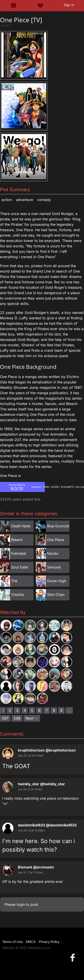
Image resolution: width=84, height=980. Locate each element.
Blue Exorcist (58, 526)
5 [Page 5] (32, 710)
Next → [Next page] (32, 718)
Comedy (44, 200)
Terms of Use (12, 942)
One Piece (56, 540)
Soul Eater (20, 567)
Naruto (53, 553)
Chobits (18, 595)
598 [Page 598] (17, 718)
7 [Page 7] (47, 710)
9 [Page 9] (61, 710)
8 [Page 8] (54, 710)
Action (7, 200)
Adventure (25, 200)
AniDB (55, 487)
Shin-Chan (56, 595)
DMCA (31, 942)
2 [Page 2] (10, 710)
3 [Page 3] (17, 710)
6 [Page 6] (39, 710)
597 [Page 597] (5, 718)
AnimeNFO (67, 487)
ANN (46, 487)
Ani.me (80, 487)
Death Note (21, 526)
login (21, 904)
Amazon (36, 487)
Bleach (17, 540)
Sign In (69, 5)
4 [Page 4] (25, 710)
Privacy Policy (49, 942)
